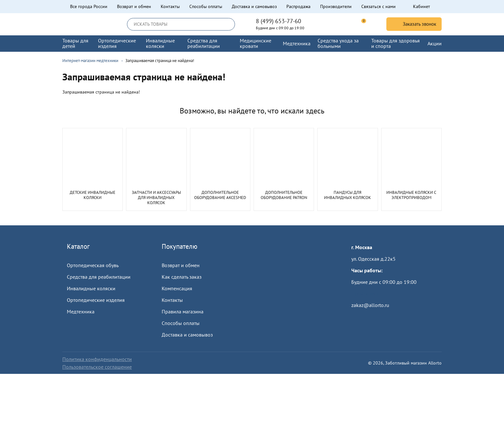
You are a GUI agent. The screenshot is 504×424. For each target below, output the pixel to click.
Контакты (170, 6)
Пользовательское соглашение (97, 367)
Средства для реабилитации (99, 277)
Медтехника (81, 311)
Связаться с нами (378, 6)
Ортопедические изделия (96, 300)
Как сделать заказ (182, 277)
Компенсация (177, 288)
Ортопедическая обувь (93, 265)
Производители (336, 6)
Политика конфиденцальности (97, 359)
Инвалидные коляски (91, 288)
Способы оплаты (206, 6)
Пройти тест (365, 293)
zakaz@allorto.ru (370, 305)
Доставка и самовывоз (254, 6)
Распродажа (298, 6)
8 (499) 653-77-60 (279, 21)
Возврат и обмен (134, 6)
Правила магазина (183, 311)
